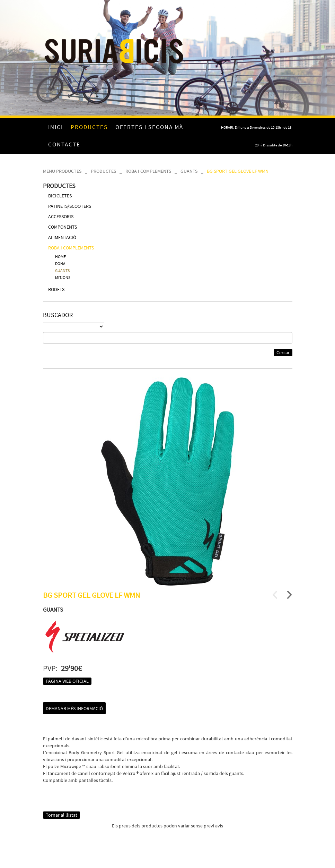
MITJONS (63, 277)
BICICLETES (60, 196)
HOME (60, 257)
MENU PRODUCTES (62, 171)
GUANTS (189, 171)
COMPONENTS (63, 227)
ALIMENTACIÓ (62, 237)
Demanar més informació (74, 708)
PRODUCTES (103, 171)
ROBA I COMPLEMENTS (148, 171)
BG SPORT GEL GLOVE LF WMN (238, 171)
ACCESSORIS (61, 216)
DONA (60, 263)
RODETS (56, 289)
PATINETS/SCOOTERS (70, 206)
